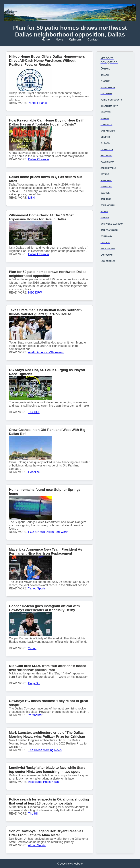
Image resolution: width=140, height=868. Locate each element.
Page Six (34, 683)
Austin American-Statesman (46, 352)
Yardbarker (35, 715)
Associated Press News (43, 782)
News (59, 39)
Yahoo (32, 648)
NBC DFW (35, 293)
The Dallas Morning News (45, 750)
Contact (93, 39)
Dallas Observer (39, 159)
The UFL (34, 412)
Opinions (75, 39)
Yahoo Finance (38, 103)
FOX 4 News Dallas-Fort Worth (48, 532)
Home (46, 39)
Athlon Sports (37, 845)
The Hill (33, 814)
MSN (32, 198)
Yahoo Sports (37, 588)
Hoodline (34, 472)
